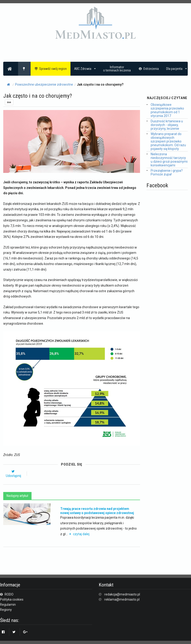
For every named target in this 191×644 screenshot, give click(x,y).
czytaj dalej (79, 534)
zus (9, 102)
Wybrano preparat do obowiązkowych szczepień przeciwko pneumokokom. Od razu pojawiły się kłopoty (168, 141)
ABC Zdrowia (85, 69)
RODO (7, 594)
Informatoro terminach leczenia (117, 69)
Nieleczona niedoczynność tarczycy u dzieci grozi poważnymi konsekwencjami (169, 160)
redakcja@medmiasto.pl (122, 594)
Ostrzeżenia (148, 69)
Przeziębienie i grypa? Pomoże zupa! (167, 172)
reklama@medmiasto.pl (122, 599)
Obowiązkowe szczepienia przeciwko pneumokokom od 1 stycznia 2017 (167, 110)
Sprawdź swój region (51, 69)
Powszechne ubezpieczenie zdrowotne (44, 84)
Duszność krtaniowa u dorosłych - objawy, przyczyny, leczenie (167, 125)
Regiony (6, 610)
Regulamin (8, 605)
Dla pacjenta (177, 69)
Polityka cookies (12, 599)
